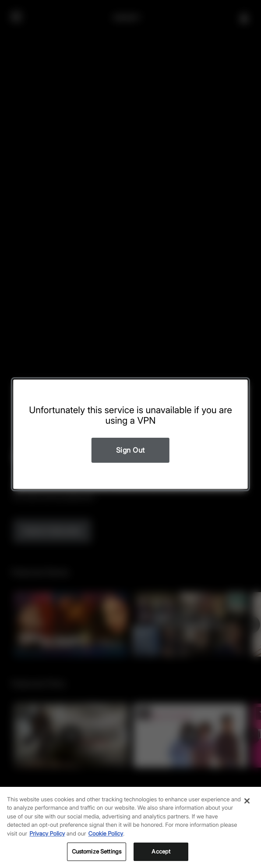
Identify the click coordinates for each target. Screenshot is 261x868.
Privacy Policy (47, 834)
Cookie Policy (106, 834)
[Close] (247, 801)
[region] (130, 827)
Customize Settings (97, 851)
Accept (161, 851)
